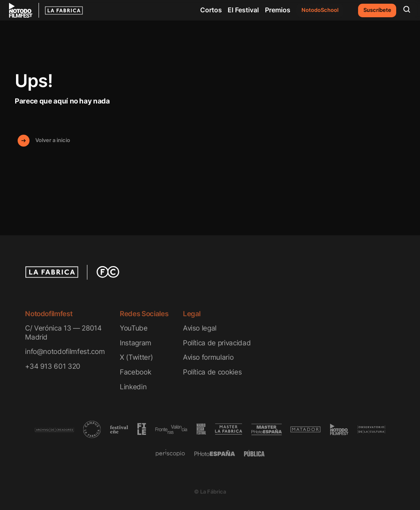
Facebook (135, 372)
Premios (278, 10)
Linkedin (133, 387)
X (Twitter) (136, 357)
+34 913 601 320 (53, 366)
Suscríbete (377, 10)
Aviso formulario (208, 357)
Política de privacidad (217, 343)
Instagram (136, 343)
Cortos (211, 10)
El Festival (243, 10)
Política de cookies (212, 372)
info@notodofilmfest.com (65, 351)
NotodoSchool (320, 10)
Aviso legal (200, 328)
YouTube (134, 328)
